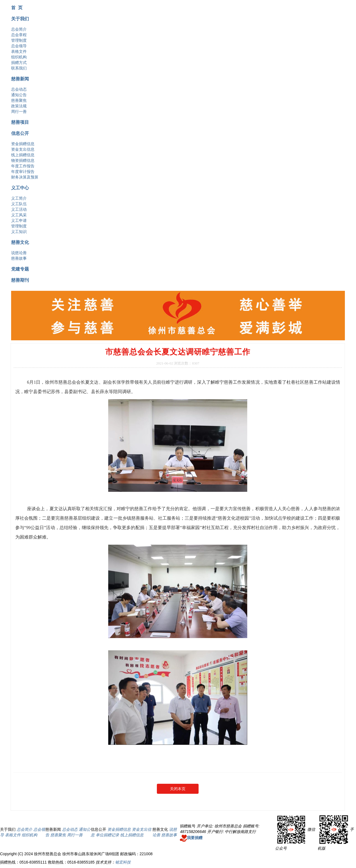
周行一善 (19, 111)
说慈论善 (19, 253)
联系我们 (19, 68)
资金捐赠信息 (23, 144)
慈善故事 (19, 258)
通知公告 (19, 95)
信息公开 (20, 133)
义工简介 (19, 198)
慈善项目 (20, 122)
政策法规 (19, 106)
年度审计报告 (23, 172)
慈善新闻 (20, 79)
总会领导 (19, 46)
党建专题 (20, 269)
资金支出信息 (23, 149)
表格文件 (19, 51)
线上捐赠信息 (23, 155)
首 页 (17, 8)
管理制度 (19, 40)
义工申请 (19, 220)
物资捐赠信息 (23, 160)
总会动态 (19, 89)
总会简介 (19, 29)
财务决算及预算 (25, 177)
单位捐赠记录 (107, 835)
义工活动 (19, 209)
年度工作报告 (23, 166)
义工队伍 (19, 204)
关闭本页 (178, 789)
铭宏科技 (123, 862)
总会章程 (19, 35)
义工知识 (19, 232)
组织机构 (19, 57)
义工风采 (19, 215)
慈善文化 (20, 242)
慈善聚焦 (19, 100)
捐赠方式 (19, 63)
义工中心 (20, 188)
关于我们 (20, 19)
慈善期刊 (20, 280)
